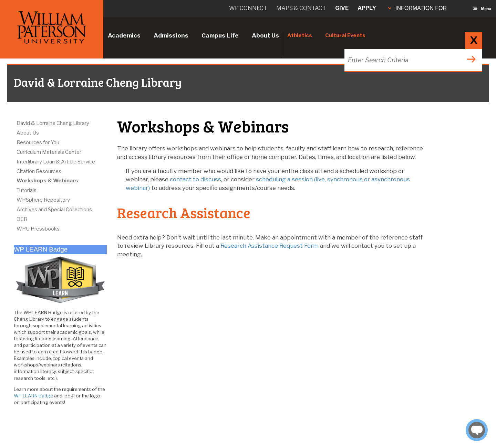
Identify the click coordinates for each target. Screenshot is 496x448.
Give (342, 8)
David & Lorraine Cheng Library (53, 123)
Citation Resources (39, 171)
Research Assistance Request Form (270, 246)
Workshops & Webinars (47, 181)
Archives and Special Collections (54, 210)
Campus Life (220, 35)
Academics (124, 35)
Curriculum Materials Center (49, 152)
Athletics (300, 35)
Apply (367, 8)
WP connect (248, 8)
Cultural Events (345, 35)
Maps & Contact (301, 8)
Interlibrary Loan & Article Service (56, 162)
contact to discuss (195, 179)
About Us (265, 35)
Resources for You (38, 142)
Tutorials (27, 190)
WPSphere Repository (43, 200)
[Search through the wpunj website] (412, 60)
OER (22, 219)
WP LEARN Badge (33, 396)
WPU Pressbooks (38, 229)
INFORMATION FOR (417, 8)
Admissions (171, 35)
